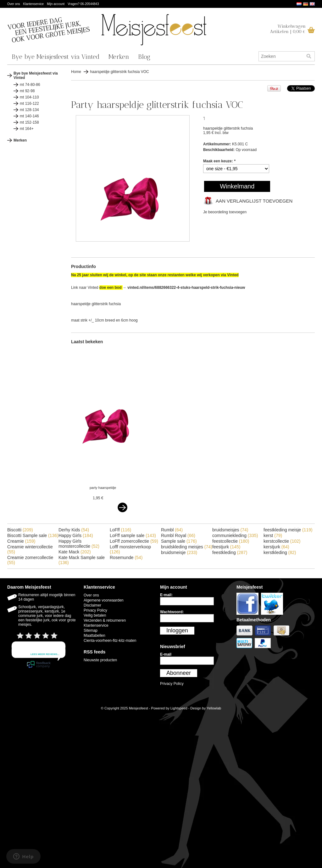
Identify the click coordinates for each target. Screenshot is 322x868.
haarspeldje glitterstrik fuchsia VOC (119, 72)
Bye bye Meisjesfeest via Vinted (56, 57)
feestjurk (226, 547)
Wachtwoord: (172, 612)
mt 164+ (27, 129)
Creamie (21, 541)
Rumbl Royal (178, 535)
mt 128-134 (29, 110)
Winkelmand (237, 186)
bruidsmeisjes (230, 530)
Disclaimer (92, 605)
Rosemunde (126, 557)
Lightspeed (179, 708)
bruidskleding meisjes (187, 547)
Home (76, 72)
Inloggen (177, 630)
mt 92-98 (27, 91)
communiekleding (235, 535)
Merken (119, 57)
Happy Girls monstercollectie (79, 544)
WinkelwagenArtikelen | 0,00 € (288, 29)
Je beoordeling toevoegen (225, 212)
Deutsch (306, 4)
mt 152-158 (29, 122)
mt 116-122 (29, 104)
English (312, 4)
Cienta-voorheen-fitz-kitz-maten (110, 641)
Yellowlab (214, 708)
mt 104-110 (29, 97)
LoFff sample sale (133, 535)
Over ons (14, 4)
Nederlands (299, 4)
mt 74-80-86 (30, 85)
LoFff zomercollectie (134, 541)
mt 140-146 (29, 116)
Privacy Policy (95, 610)
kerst (273, 535)
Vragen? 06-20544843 (83, 4)
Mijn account (56, 4)
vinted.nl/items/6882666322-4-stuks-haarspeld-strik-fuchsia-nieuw (186, 288)
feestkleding (230, 552)
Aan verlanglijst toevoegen (254, 201)
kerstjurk (276, 547)
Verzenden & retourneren (105, 620)
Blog (144, 57)
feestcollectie (231, 541)
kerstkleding (280, 552)
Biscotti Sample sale (33, 535)
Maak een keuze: (219, 161)
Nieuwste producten (100, 660)
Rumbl (172, 530)
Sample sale (179, 541)
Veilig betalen (95, 615)
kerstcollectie (282, 541)
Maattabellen (94, 636)
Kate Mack (75, 552)
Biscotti (20, 530)
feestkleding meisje (288, 530)
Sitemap (91, 630)
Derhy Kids (74, 530)
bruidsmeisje (179, 552)
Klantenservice (34, 4)
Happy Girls (76, 535)
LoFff (120, 530)
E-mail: (166, 595)
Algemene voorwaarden (104, 600)
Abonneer (179, 673)
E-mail (166, 654)
